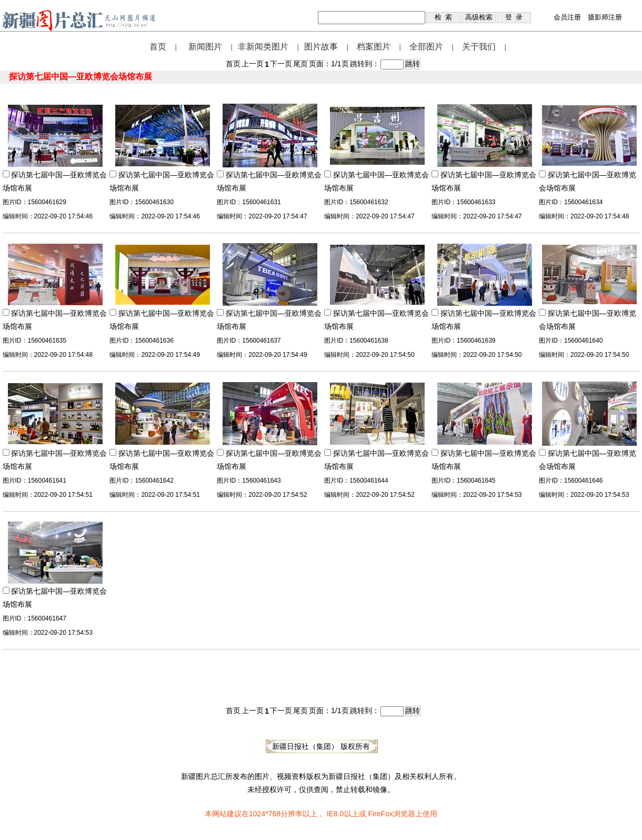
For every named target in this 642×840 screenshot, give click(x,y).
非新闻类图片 (263, 47)
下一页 (281, 64)
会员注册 (567, 17)
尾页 (300, 64)
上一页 (253, 64)
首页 (158, 47)
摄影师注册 (605, 17)
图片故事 (321, 47)
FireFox (380, 814)
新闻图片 (205, 47)
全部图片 (426, 47)
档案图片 (374, 47)
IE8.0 (335, 814)
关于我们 (479, 47)
